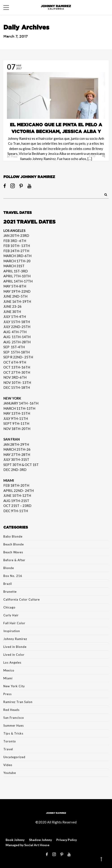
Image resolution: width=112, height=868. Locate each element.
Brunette (10, 592)
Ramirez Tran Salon (18, 702)
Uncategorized (14, 757)
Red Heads (11, 710)
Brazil (8, 584)
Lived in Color (14, 655)
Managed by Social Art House (27, 845)
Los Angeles (12, 662)
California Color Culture (22, 599)
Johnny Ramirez (15, 639)
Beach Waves (13, 552)
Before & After (14, 560)
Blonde (9, 568)
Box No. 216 (13, 576)
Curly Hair (11, 615)
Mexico (9, 670)
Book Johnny (15, 840)
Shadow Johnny (40, 840)
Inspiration (12, 631)
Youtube (10, 773)
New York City (14, 686)
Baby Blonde (13, 536)
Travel (8, 749)
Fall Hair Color (14, 623)
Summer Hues (14, 726)
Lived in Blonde (15, 647)
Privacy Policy (67, 840)
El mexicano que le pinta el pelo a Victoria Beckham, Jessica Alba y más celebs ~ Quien (56, 131)
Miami (8, 678)
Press (14, 156)
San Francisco (14, 718)
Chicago (9, 607)
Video (8, 765)
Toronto (10, 741)
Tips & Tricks (13, 733)
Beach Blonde (14, 544)
